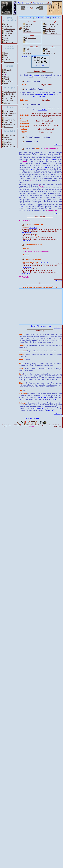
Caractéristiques (26, 18)
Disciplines (8, 142)
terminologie (35, 75)
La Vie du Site (9, 42)
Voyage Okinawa (10, 31)
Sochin (28, 27)
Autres (6, 83)
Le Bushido (8, 98)
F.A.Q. (6, 38)
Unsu (27, 29)
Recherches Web (9, 125)
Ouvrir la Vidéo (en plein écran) (41, 326)
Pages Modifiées (9, 120)
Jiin (27, 40)
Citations (7, 103)
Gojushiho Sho (31, 38)
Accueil (21, 3)
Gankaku (48, 51)
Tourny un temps (9, 135)
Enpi (27, 49)
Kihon (6, 72)
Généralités (8, 70)
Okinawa (7, 55)
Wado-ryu (54, 160)
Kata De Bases (50, 27)
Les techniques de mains (44, 94)
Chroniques (8, 35)
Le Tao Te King (9, 94)
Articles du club (9, 146)
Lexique (53, 399)
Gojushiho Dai (50, 54)
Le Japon (7, 57)
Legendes (7, 60)
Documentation (9, 144)
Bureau (6, 137)
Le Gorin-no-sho (9, 96)
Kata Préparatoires (52, 24)
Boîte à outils (8, 127)
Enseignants (8, 140)
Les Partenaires (9, 118)
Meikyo (48, 3)
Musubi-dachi (26, 233)
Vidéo (47, 18)
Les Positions (43, 110)
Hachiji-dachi (33, 228)
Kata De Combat (51, 33)
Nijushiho (29, 24)
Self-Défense (8, 81)
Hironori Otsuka (39, 409)
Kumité (6, 79)
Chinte (47, 49)
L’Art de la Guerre (10, 92)
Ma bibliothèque (9, 29)
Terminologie (56, 18)
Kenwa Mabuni (42, 398)
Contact (6, 40)
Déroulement (39, 18)
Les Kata (28, 3)
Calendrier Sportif (10, 111)
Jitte (27, 42)
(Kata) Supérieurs (38, 3)
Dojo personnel (9, 33)
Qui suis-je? (8, 27)
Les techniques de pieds (46, 95)
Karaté (6, 53)
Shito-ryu (45, 160)
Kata (5, 74)
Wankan (28, 31)
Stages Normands (10, 113)
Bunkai (6, 77)
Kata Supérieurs (51, 31)
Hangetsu (29, 54)
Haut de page (58, 145)
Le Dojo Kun (8, 101)
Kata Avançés (50, 29)
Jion (27, 51)
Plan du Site (8, 122)
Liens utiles (8, 116)
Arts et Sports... (9, 62)
